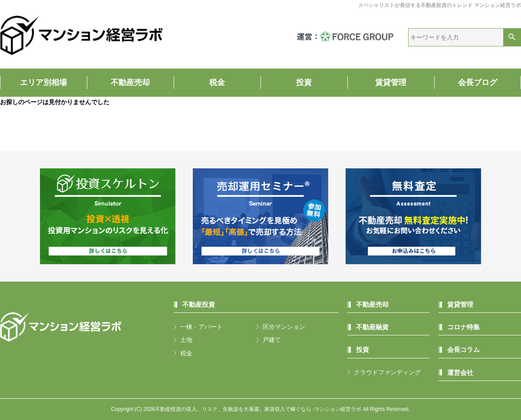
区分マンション (284, 327)
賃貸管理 (391, 82)
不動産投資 (199, 304)
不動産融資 (372, 327)
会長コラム (463, 349)
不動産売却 (130, 82)
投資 (304, 82)
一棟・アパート (201, 327)
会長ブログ (478, 82)
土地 (186, 340)
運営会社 (460, 372)
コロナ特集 (463, 327)
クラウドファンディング (387, 372)
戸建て (272, 340)
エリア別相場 (43, 82)
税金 (217, 82)
